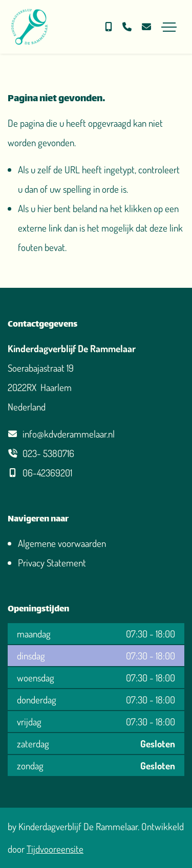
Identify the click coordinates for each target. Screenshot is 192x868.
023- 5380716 (48, 453)
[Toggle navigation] (169, 27)
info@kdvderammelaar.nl (69, 434)
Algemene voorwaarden (62, 543)
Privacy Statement (52, 563)
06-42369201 (47, 473)
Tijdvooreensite (55, 849)
